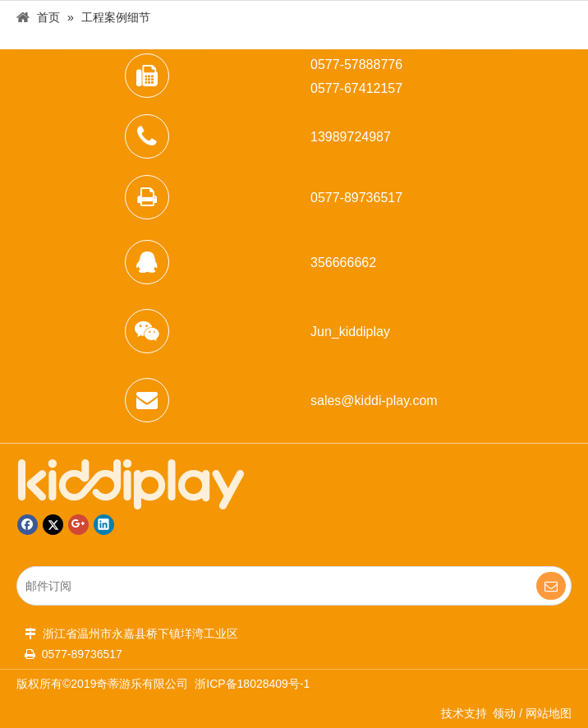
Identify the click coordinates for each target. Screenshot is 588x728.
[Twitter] (53, 525)
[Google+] (78, 525)
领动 (504, 713)
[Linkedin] (104, 525)
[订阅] (551, 586)
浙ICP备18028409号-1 (252, 684)
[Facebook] (28, 525)
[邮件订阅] (266, 586)
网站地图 (549, 713)
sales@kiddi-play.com (374, 401)
